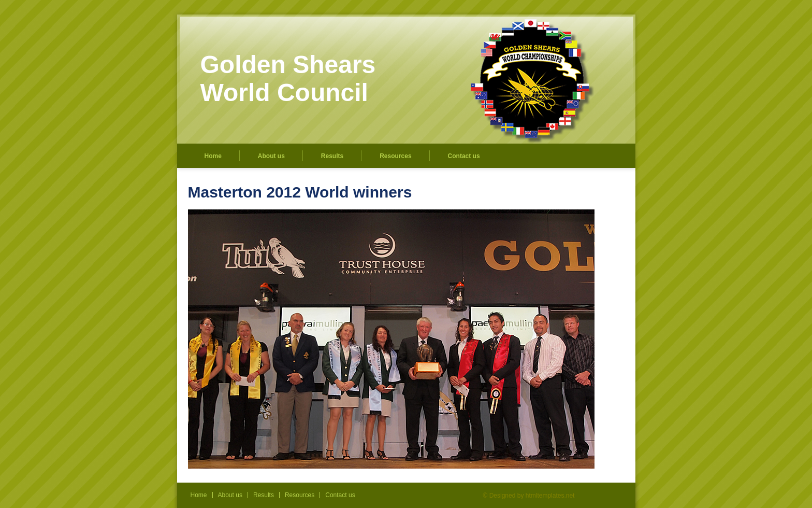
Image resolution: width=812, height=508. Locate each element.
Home (213, 156)
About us (271, 156)
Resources (395, 156)
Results (332, 156)
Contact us (464, 156)
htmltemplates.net (550, 496)
